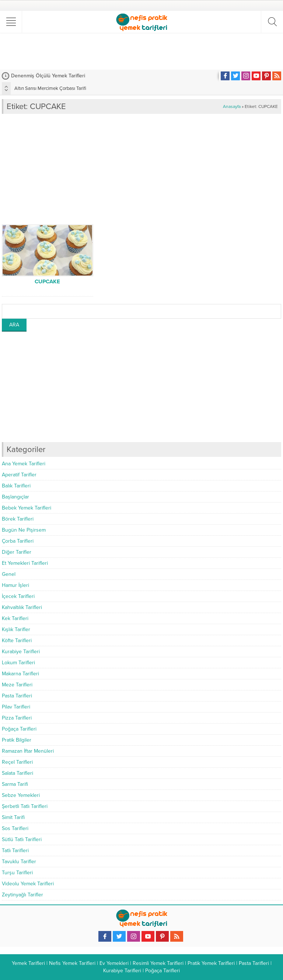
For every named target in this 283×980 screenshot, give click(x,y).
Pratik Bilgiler (17, 740)
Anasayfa (232, 106)
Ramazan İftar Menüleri (28, 751)
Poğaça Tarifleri (19, 729)
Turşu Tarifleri (17, 873)
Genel (9, 574)
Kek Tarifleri (15, 618)
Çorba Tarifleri (18, 541)
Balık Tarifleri (16, 486)
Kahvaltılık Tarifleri (22, 607)
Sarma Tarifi (15, 784)
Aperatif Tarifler (19, 475)
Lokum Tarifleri (18, 663)
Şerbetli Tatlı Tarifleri (25, 806)
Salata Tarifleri (18, 773)
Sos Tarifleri (15, 828)
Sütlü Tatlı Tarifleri (22, 839)
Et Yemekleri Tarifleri (25, 563)
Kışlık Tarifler (16, 629)
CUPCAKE (47, 281)
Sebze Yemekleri (21, 795)
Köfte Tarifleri (17, 640)
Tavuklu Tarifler (19, 862)
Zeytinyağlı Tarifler (22, 895)
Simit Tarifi (13, 817)
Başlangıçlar (15, 497)
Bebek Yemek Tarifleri (27, 508)
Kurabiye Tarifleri (21, 652)
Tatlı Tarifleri (15, 850)
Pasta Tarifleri (17, 696)
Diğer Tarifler (17, 552)
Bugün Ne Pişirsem (24, 530)
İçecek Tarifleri (18, 596)
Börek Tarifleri (18, 519)
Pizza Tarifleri (17, 718)
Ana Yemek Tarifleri (24, 464)
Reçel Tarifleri (17, 762)
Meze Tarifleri (17, 685)
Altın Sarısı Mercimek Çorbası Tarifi (50, 88)
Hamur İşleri (15, 585)
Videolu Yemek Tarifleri (28, 884)
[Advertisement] (141, 51)
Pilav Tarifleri (16, 707)
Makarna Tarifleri (20, 674)
